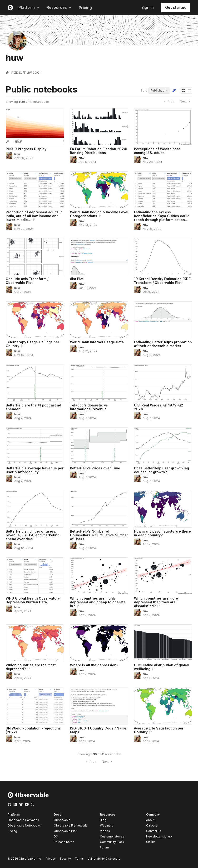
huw (17, 154)
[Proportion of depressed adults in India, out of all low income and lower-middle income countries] (35, 190)
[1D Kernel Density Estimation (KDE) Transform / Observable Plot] (163, 257)
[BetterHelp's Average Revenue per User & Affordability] (35, 446)
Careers (152, 825)
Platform (29, 7)
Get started (176, 7)
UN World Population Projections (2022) (33, 730)
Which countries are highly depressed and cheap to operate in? (98, 602)
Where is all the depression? (94, 665)
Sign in (148, 7)
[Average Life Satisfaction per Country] (163, 706)
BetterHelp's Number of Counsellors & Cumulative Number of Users (99, 535)
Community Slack (112, 842)
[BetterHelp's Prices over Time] (99, 446)
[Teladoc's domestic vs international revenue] (99, 383)
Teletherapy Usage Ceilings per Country (32, 344)
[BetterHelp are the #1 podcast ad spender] (35, 383)
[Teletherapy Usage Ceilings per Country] (35, 320)
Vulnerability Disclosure (104, 859)
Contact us (154, 831)
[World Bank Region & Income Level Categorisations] (99, 190)
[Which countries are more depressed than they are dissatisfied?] (163, 576)
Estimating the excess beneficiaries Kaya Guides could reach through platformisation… (162, 216)
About (150, 820)
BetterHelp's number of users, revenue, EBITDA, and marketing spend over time (33, 535)
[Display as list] (189, 91)
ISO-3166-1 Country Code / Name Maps (98, 730)
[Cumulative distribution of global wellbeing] (163, 643)
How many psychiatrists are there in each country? (162, 533)
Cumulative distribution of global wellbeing (162, 667)
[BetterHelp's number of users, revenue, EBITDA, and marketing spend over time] (35, 509)
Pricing (85, 8)
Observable (62, 820)
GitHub (151, 842)
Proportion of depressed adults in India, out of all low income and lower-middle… (34, 216)
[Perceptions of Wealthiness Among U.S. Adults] (163, 127)
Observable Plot (65, 831)
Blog (103, 820)
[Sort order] (174, 91)
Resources (59, 7)
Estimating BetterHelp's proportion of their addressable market (163, 344)
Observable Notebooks (24, 825)
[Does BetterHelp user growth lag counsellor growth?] (163, 446)
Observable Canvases (23, 820)
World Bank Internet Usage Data (97, 342)
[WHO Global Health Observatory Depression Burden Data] (35, 576)
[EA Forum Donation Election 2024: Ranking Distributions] (99, 127)
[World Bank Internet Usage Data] (99, 320)
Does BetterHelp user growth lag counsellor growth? (161, 470)
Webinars (106, 825)
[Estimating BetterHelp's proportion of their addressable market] (163, 320)
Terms (79, 859)
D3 (56, 836)
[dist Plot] (99, 257)
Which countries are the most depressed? (31, 667)
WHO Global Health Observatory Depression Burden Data (33, 600)
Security (65, 859)
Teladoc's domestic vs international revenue (89, 407)
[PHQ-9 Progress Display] (35, 127)
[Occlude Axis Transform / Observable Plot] (35, 257)
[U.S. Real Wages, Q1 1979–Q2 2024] (163, 383)
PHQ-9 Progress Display (26, 149)
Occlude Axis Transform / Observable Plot (27, 281)
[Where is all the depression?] (99, 643)
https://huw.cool (26, 72)
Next (186, 102)
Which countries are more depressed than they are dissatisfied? (156, 602)
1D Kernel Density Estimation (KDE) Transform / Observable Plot (163, 281)
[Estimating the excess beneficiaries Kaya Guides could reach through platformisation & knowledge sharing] (163, 190)
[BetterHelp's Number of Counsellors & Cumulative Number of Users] (99, 509)
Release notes (64, 842)
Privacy (51, 859)
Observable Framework (70, 825)
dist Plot (77, 279)
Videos (105, 831)
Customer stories (112, 836)
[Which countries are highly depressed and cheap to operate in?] (99, 576)
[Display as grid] (183, 91)
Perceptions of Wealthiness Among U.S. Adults (157, 151)
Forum (104, 847)
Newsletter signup (159, 837)
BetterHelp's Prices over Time (95, 468)
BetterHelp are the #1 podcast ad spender (33, 407)
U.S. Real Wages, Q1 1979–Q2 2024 (158, 407)
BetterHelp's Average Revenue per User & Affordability (35, 470)
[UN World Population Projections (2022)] (35, 706)
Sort (144, 90)
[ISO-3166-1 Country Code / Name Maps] (99, 706)
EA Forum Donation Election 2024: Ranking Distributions (99, 151)
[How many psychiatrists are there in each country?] (163, 509)
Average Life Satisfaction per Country (159, 730)
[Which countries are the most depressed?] (35, 643)
